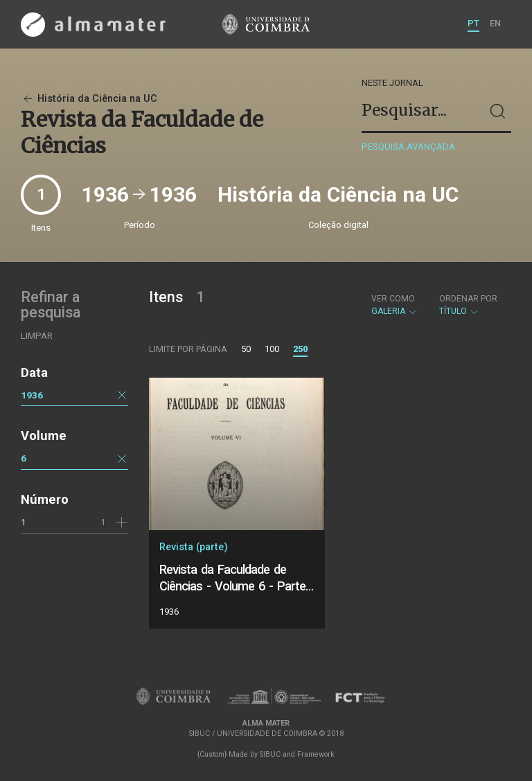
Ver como (393, 299)
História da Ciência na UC (89, 99)
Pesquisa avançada (408, 147)
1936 (32, 395)
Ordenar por (468, 299)
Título (468, 305)
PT (473, 23)
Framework (316, 754)
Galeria (394, 305)
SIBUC (270, 754)
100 (272, 349)
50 (246, 349)
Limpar (37, 336)
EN (495, 23)
